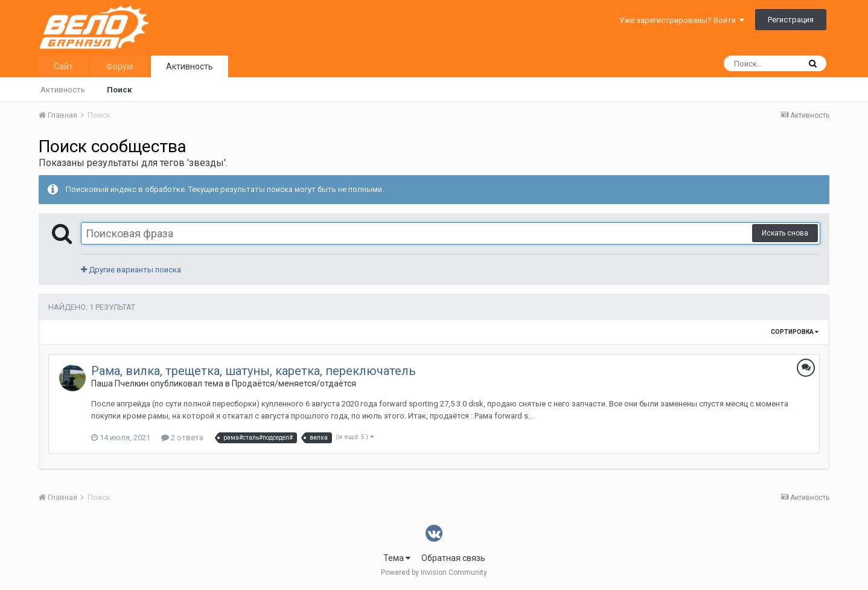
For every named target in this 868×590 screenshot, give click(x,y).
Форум (120, 66)
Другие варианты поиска (131, 270)
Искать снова (785, 233)
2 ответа (182, 438)
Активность (190, 66)
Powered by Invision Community (434, 572)
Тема (397, 558)
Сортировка (795, 332)
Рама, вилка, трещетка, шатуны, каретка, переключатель (254, 371)
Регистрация (791, 20)
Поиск (119, 90)
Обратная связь (453, 558)
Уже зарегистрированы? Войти (682, 20)
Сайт (63, 66)
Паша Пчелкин (120, 383)
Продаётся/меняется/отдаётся (294, 383)
